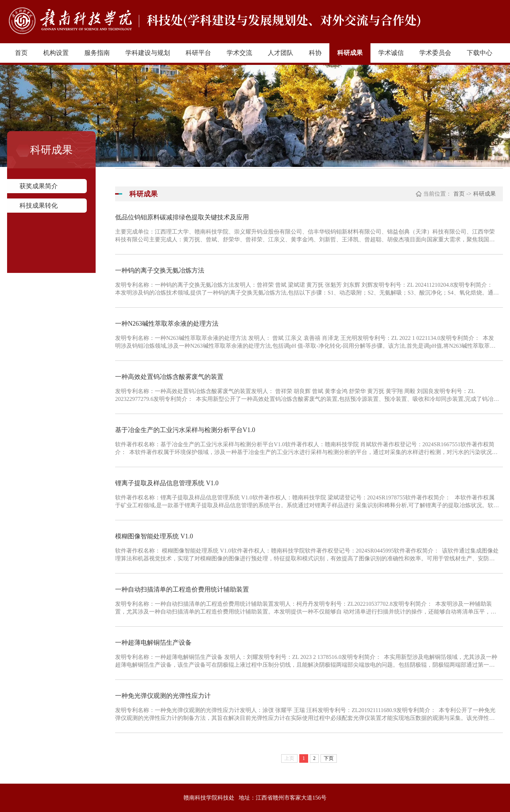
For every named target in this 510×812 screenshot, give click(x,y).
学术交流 (239, 53)
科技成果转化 (39, 206)
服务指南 (97, 53)
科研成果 (350, 53)
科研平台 (198, 53)
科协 (315, 53)
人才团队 (280, 53)
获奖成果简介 (39, 186)
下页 (329, 758)
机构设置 (56, 53)
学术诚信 (391, 53)
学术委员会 (435, 53)
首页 (21, 53)
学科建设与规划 (148, 53)
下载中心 (480, 53)
